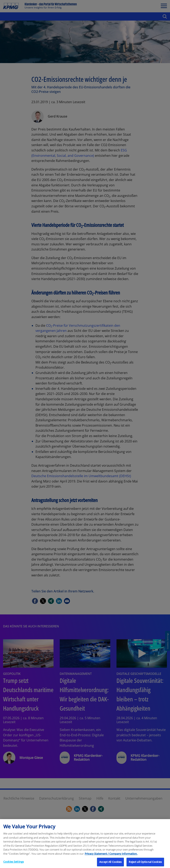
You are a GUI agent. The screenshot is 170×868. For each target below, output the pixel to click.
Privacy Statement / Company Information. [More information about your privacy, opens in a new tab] (111, 858)
